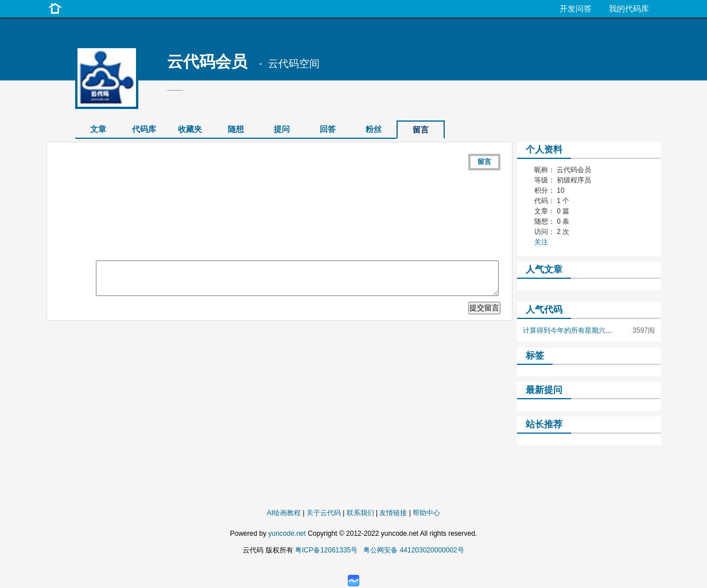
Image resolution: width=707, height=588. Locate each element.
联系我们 (360, 513)
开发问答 (576, 9)
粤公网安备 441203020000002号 (413, 550)
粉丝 (374, 129)
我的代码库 (629, 9)
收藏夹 (190, 129)
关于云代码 (324, 513)
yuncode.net (287, 534)
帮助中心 (426, 513)
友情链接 (393, 513)
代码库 (144, 129)
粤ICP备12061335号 (326, 550)
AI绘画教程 (284, 513)
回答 (328, 129)
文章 (98, 129)
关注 (541, 242)
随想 (236, 129)
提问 (282, 129)
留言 (484, 162)
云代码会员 (207, 62)
